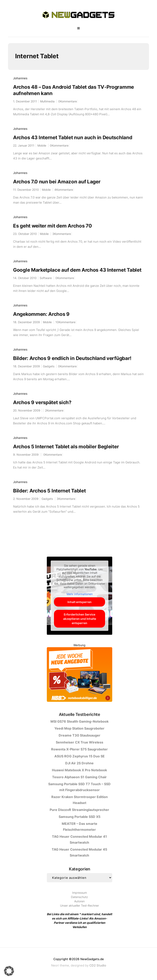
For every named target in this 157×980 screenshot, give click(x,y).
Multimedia (47, 101)
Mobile (42, 145)
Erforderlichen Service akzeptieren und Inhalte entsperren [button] (79, 619)
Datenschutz (79, 897)
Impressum (80, 893)
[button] (9, 971)
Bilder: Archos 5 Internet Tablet (49, 491)
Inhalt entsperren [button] (80, 602)
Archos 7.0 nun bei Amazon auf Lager (57, 182)
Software (46, 278)
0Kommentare (68, 101)
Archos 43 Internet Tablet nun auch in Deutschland (73, 137)
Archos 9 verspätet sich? (42, 402)
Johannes (20, 78)
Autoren (79, 901)
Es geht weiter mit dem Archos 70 (52, 226)
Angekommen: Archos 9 (41, 314)
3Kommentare (62, 234)
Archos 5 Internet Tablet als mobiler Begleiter (66, 447)
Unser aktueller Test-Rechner (80, 905)
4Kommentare (64, 190)
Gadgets (49, 366)
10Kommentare (65, 322)
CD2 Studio (98, 965)
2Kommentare (54, 410)
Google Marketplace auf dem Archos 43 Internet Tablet (77, 270)
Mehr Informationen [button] (79, 594)
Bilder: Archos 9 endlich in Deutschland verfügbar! (72, 358)
